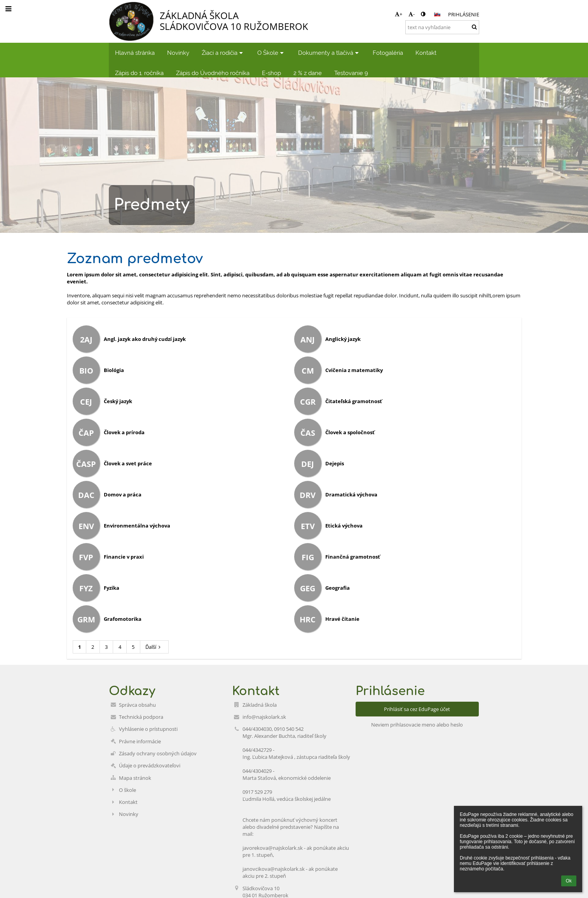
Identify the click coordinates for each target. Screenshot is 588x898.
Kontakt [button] (426, 53)
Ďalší (154, 647)
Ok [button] (569, 881)
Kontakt (128, 802)
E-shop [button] (271, 73)
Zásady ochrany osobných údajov (158, 753)
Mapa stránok (135, 778)
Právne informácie (140, 741)
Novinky (129, 814)
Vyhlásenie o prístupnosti (148, 729)
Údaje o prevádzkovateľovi (150, 765)
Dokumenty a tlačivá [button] (329, 53)
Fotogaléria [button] (388, 53)
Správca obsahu (137, 705)
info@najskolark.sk (264, 717)
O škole (127, 790)
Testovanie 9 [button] (351, 73)
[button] (437, 14)
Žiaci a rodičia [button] (223, 53)
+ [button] (399, 14)
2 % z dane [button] (308, 73)
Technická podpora (141, 717)
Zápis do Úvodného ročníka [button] (213, 73)
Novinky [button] (178, 53)
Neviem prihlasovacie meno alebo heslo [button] (417, 725)
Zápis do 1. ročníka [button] (139, 73)
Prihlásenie (464, 14)
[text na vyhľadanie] (442, 27)
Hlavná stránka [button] (135, 53)
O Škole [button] (271, 53)
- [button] (412, 14)
